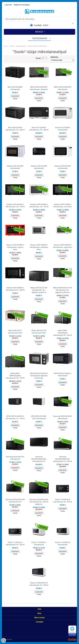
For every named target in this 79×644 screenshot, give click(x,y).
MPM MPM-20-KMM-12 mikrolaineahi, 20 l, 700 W (15, 417)
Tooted (12, 46)
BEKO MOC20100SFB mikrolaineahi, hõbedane (39, 88)
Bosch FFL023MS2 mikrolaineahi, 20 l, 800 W (39, 129)
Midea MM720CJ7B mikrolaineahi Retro (39, 332)
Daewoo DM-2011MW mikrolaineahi (15, 167)
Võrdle (15, 99)
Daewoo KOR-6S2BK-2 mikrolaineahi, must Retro (63, 206)
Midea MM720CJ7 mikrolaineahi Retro (15, 332)
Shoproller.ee (73, 639)
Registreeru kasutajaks (22, 5)
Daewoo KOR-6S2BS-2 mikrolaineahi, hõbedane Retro (39, 247)
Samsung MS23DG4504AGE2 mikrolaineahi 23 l (39, 459)
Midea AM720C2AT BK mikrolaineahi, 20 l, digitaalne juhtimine (39, 290)
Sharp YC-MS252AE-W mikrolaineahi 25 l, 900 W (39, 584)
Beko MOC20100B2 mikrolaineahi (15, 88)
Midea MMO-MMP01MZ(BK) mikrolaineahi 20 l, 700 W (15, 376)
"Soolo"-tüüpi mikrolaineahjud (37, 46)
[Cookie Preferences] (4, 640)
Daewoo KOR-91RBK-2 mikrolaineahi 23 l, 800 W (15, 289)
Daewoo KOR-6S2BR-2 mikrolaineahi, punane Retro (15, 247)
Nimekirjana (43, 58)
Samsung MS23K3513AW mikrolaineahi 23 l (15, 501)
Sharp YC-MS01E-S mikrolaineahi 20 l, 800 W (15, 543)
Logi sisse (8, 5)
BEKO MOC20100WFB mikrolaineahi (63, 88)
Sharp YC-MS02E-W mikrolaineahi (63, 543)
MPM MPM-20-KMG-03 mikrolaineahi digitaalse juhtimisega (39, 376)
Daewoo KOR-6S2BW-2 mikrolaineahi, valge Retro (63, 246)
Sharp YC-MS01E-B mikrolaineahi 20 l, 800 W (63, 501)
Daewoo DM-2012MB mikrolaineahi (39, 167)
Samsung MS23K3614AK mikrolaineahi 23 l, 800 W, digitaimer (39, 502)
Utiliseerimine (8, 639)
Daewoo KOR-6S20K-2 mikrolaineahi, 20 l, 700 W (15, 206)
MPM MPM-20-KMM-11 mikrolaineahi (63, 374)
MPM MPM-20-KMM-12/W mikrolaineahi (39, 417)
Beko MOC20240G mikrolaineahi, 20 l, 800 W (15, 129)
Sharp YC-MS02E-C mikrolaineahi (39, 543)
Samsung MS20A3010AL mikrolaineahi (15, 458)
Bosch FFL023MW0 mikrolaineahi (63, 129)
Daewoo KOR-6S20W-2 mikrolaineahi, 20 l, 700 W (39, 206)
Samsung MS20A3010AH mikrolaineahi (63, 417)
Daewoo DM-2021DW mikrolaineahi (63, 167)
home (6, 46)
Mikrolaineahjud (21, 46)
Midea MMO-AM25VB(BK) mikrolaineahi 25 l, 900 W (63, 333)
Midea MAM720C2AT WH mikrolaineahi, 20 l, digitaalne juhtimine (63, 290)
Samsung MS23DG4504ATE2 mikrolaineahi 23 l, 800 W (63, 459)
